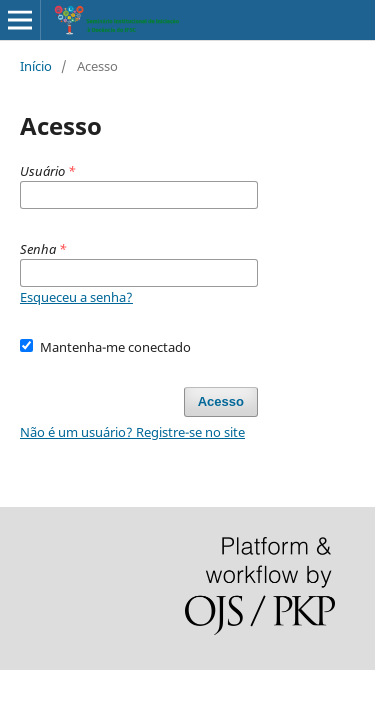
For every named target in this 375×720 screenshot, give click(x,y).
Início (36, 66)
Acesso (221, 401)
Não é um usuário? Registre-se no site (132, 432)
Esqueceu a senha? (76, 297)
